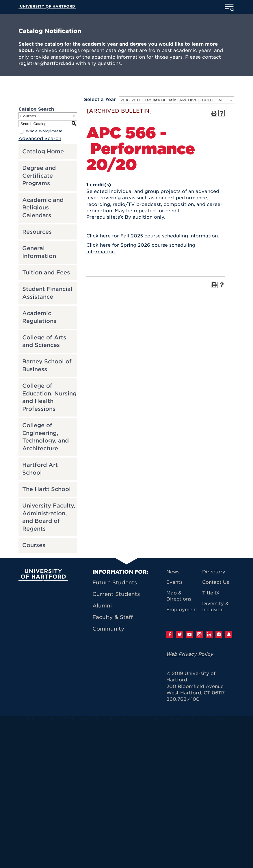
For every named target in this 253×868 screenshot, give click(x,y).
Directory (214, 572)
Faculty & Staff (113, 617)
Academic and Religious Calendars (43, 208)
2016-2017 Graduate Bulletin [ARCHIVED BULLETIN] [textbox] (172, 100)
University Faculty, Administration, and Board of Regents (49, 517)
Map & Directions (179, 596)
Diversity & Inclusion (215, 607)
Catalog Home (43, 152)
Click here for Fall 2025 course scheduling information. (153, 236)
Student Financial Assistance (47, 293)
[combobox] (176, 100)
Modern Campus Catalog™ (194, 719)
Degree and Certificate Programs (39, 176)
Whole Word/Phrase (44, 131)
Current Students (116, 594)
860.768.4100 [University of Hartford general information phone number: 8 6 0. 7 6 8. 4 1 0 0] (183, 699)
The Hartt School (46, 489)
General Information (39, 252)
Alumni (102, 606)
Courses (34, 545)
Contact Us (216, 582)
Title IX (211, 593)
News (173, 572)
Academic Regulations (39, 317)
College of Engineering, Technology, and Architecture (45, 437)
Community (108, 629)
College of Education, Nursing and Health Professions (49, 397)
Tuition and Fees (46, 273)
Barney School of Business (47, 365)
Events (174, 582)
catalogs (45, 719)
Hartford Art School (40, 469)
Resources (37, 232)
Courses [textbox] (28, 116)
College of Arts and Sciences (44, 341)
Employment (182, 610)
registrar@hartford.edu (46, 63)
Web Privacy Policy (190, 654)
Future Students (115, 582)
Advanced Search (40, 139)
